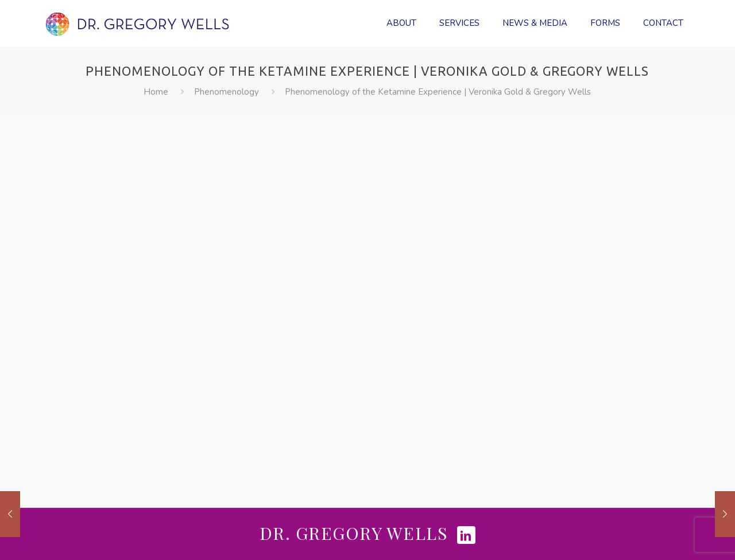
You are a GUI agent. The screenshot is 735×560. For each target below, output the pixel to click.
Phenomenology (227, 92)
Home (156, 92)
